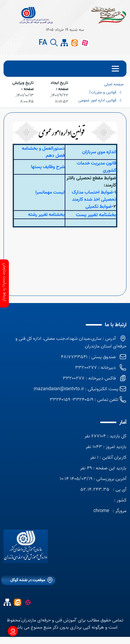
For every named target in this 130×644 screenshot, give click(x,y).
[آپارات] (85, 43)
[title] (28, 15)
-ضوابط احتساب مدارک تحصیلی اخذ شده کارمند (94, 196)
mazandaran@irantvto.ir (59, 389)
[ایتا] (75, 43)
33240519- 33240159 (71, 400)
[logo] (26, 546)
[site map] (64, 43)
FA (43, 43)
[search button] (54, 43)
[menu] (65, 69)
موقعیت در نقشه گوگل (28, 580)
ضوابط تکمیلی (99, 207)
